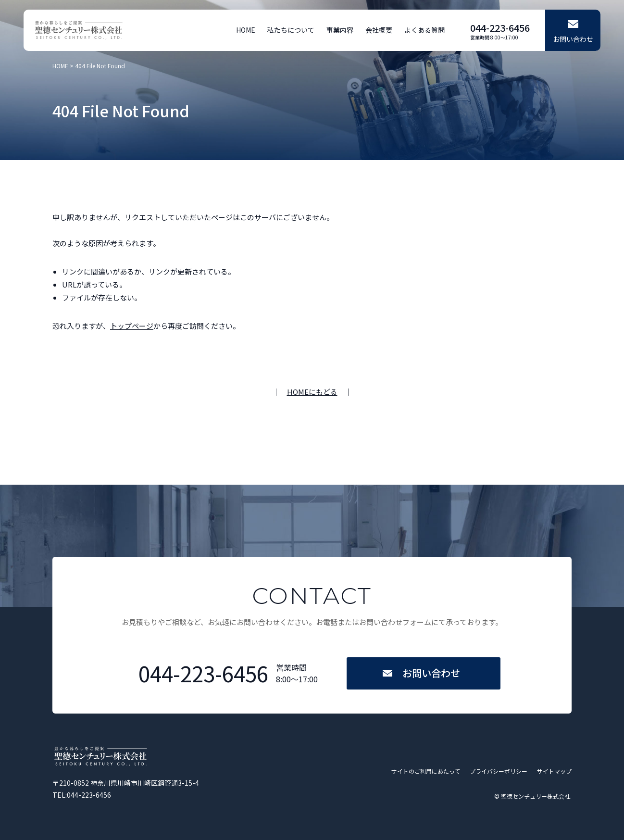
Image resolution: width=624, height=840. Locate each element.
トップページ (132, 326)
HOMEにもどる (312, 392)
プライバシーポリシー (499, 771)
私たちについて (291, 30)
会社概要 (379, 30)
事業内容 (340, 30)
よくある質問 (424, 30)
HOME (246, 30)
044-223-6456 (500, 28)
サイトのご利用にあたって (426, 771)
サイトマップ (554, 771)
